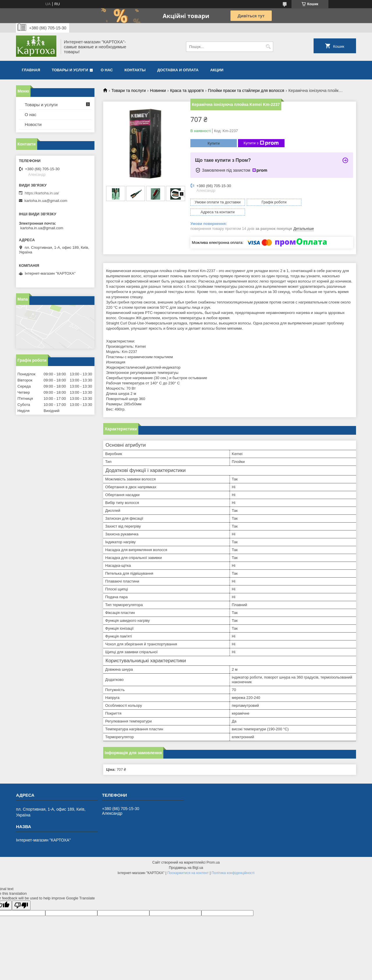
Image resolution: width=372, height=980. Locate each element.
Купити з (261, 143)
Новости (33, 124)
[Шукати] (268, 47)
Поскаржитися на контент (188, 863)
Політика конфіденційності (233, 863)
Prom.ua (213, 853)
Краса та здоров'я (187, 90)
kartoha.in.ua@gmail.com (46, 201)
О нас (107, 70)
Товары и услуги (70, 70)
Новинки (158, 90)
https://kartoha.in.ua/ (42, 193)
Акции (217, 70)
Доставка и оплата (178, 70)
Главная (31, 70)
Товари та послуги (128, 90)
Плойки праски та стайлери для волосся (246, 90)
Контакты (135, 70)
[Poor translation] (21, 895)
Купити (214, 143)
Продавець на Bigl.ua (186, 858)
